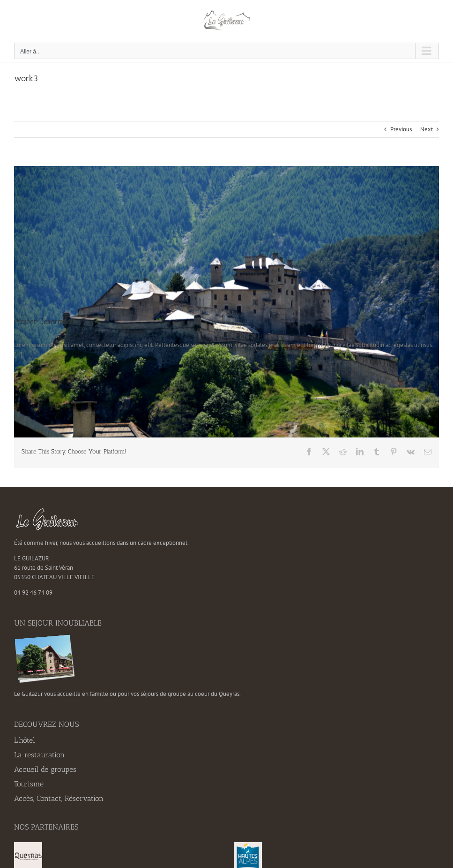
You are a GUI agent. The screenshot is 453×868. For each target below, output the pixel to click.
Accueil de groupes (45, 769)
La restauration (39, 755)
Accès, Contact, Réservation (59, 798)
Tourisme (29, 784)
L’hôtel (25, 740)
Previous (401, 129)
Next (427, 129)
